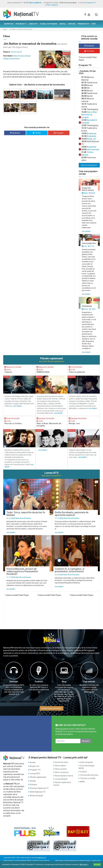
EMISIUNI (72, 24)
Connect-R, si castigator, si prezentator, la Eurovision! (70, 570)
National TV (42, 858)
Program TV (35, 769)
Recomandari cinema (64, 776)
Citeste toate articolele (52, 708)
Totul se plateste (35, 3)
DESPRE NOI (9, 24)
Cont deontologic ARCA (87, 767)
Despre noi (34, 766)
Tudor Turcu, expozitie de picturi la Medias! (26, 514)
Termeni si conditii (88, 778)
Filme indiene (60, 766)
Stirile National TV (37, 789)
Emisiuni (14, 682)
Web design (59, 861)
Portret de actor (62, 762)
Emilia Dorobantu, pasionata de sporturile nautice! (72, 514)
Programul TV (91, 3)
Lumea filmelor (61, 779)
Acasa (5, 29)
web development (72, 861)
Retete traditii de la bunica (62, 784)
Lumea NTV (35, 772)
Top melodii (89, 682)
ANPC (83, 782)
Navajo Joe (91, 139)
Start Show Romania (23, 518)
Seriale (33, 779)
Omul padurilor (89, 243)
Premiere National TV (39, 786)
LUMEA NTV (33, 24)
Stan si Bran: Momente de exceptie (89, 115)
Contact (83, 772)
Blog (64, 682)
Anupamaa (91, 133)
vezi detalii (86, 231)
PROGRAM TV (21, 24)
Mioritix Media (85, 861)
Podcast (39, 682)
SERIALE (63, 24)
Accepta (97, 865)
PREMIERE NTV (83, 24)
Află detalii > (84, 865)
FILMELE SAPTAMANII (49, 24)
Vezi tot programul (89, 165)
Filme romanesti (62, 772)
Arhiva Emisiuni (36, 792)
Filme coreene (61, 769)
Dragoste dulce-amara (88, 189)
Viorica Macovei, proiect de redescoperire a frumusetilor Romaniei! (22, 572)
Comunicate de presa (89, 775)
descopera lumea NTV (51, 476)
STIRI (93, 24)
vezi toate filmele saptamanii (52, 361)
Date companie (52, 5)
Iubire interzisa (93, 149)
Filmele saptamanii (38, 776)
